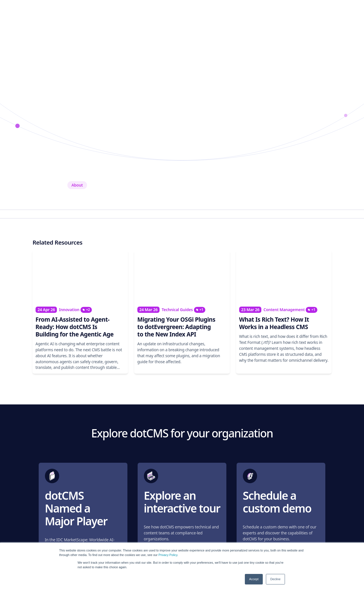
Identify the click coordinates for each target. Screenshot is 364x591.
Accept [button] (254, 579)
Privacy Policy (168, 555)
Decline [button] (275, 579)
